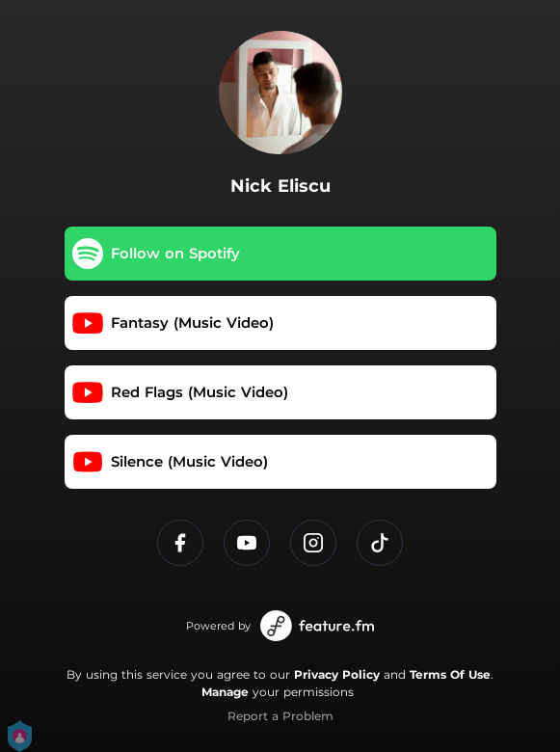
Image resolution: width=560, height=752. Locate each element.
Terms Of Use (450, 674)
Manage (225, 692)
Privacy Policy (337, 674)
